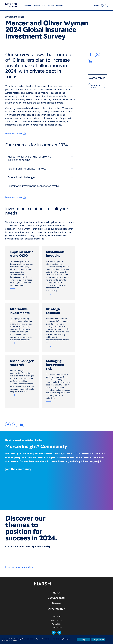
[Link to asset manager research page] (22, 395)
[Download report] (16, 133)
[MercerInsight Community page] (56, 469)
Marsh (56, 593)
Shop (44, 5)
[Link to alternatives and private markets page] (22, 343)
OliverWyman (56, 609)
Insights (37, 5)
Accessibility (56, 624)
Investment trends (15, 17)
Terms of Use (56, 617)
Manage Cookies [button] (98, 640)
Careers (51, 5)
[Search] (106, 5)
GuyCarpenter (56, 598)
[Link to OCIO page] (22, 289)
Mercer (56, 603)
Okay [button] (83, 640)
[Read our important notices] (19, 567)
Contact (97, 5)
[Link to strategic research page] (58, 346)
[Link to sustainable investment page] (58, 294)
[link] (8, 425)
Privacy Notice (56, 620)
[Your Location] (102, 5)
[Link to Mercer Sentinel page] (58, 401)
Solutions (28, 5)
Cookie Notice (57, 628)
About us (60, 5)
